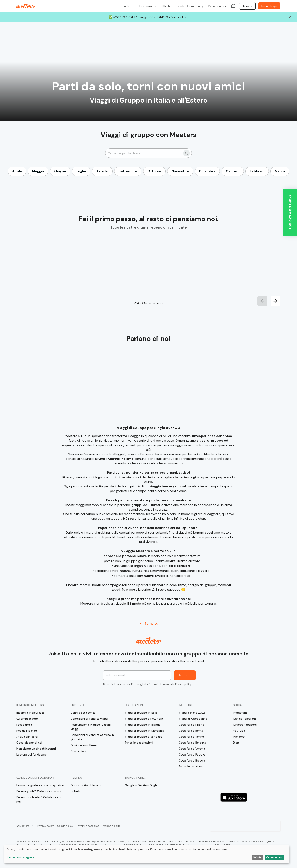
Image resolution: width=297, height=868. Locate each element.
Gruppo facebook (245, 725)
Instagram (240, 713)
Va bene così (275, 857)
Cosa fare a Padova (192, 754)
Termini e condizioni (88, 826)
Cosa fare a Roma (191, 731)
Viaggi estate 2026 (192, 713)
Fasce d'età (24, 725)
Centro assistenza (83, 713)
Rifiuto (258, 857)
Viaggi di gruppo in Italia (141, 713)
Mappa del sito (112, 826)
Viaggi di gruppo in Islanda (143, 725)
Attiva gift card (27, 737)
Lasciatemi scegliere (21, 857)
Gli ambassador (27, 719)
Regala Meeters (27, 731)
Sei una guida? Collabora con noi (39, 791)
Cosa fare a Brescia (192, 760)
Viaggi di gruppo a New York (144, 719)
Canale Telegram (244, 719)
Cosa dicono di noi (29, 743)
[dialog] (146, 854)
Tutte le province (191, 766)
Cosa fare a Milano (192, 725)
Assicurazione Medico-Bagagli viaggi (91, 727)
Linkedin (76, 791)
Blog (236, 743)
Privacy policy (183, 684)
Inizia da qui (269, 6)
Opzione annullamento (86, 745)
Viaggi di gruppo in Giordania (144, 731)
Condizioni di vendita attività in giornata (92, 737)
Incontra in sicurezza (31, 713)
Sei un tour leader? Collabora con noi (39, 799)
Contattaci (78, 751)
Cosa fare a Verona (192, 749)
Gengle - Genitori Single (141, 785)
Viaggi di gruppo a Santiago (144, 737)
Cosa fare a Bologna (193, 743)
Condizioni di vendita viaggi (89, 719)
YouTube (239, 731)
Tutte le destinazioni (139, 743)
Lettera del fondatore (32, 754)
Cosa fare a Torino (191, 737)
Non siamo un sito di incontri (36, 749)
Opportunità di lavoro (86, 785)
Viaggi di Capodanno (193, 719)
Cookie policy (65, 826)
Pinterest (239, 737)
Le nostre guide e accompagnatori (40, 785)
